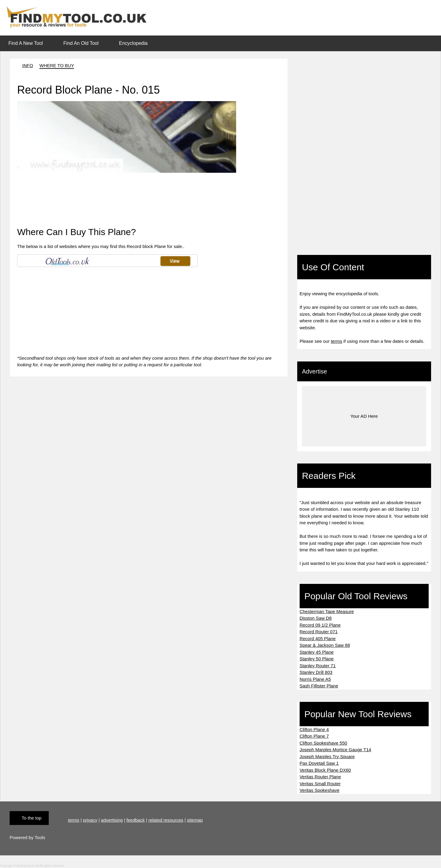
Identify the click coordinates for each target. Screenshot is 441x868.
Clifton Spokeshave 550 (323, 743)
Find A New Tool (26, 43)
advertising (112, 820)
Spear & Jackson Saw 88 (325, 645)
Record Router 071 (319, 632)
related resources (166, 820)
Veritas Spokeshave (320, 790)
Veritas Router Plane (320, 777)
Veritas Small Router (320, 784)
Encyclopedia (133, 43)
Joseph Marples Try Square (327, 756)
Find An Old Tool (81, 43)
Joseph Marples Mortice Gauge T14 (335, 750)
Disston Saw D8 (316, 618)
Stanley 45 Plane (317, 652)
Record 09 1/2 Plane (320, 625)
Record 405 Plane (318, 639)
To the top (32, 818)
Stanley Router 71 (318, 666)
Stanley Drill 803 (316, 672)
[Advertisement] (122, 186)
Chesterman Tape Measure (327, 611)
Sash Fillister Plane (319, 686)
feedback (136, 820)
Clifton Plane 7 (314, 736)
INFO (28, 65)
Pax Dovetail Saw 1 (319, 763)
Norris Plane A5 (315, 679)
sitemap (195, 820)
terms (337, 341)
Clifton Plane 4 (314, 729)
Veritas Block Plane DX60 (325, 770)
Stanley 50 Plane (317, 659)
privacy (90, 820)
